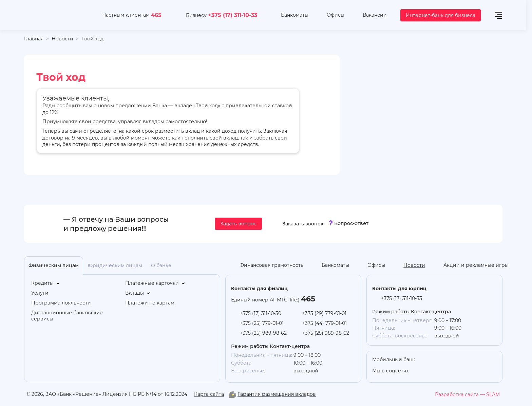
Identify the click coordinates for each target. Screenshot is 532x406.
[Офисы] (330, 15)
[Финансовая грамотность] (266, 265)
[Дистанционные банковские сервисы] (75, 316)
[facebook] (481, 371)
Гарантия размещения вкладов (277, 394)
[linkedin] (454, 371)
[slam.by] (467, 394)
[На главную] (55, 15)
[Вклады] (138, 293)
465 (156, 15)
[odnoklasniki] (427, 371)
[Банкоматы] (290, 15)
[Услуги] (40, 293)
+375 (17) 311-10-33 (233, 15)
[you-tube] (440, 371)
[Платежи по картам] (150, 303)
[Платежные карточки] (156, 283)
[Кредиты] (46, 283)
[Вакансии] (370, 15)
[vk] (468, 371)
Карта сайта (209, 394)
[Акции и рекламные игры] (471, 265)
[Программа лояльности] (61, 303)
